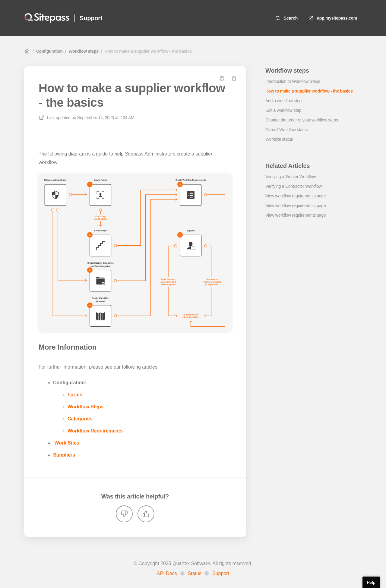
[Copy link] (234, 78)
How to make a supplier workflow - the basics (148, 51)
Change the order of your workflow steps (302, 120)
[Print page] (222, 78)
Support (221, 574)
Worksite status (279, 139)
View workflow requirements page (296, 196)
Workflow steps (83, 51)
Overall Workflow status (286, 130)
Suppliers (65, 455)
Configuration (49, 51)
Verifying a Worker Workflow (291, 177)
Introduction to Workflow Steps (293, 81)
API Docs (167, 574)
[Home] (47, 18)
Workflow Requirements (95, 431)
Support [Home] (91, 18)
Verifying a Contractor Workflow (294, 186)
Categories (80, 419)
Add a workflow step (283, 101)
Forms (75, 395)
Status (195, 574)
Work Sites (67, 443)
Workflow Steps (86, 407)
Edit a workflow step (283, 110)
